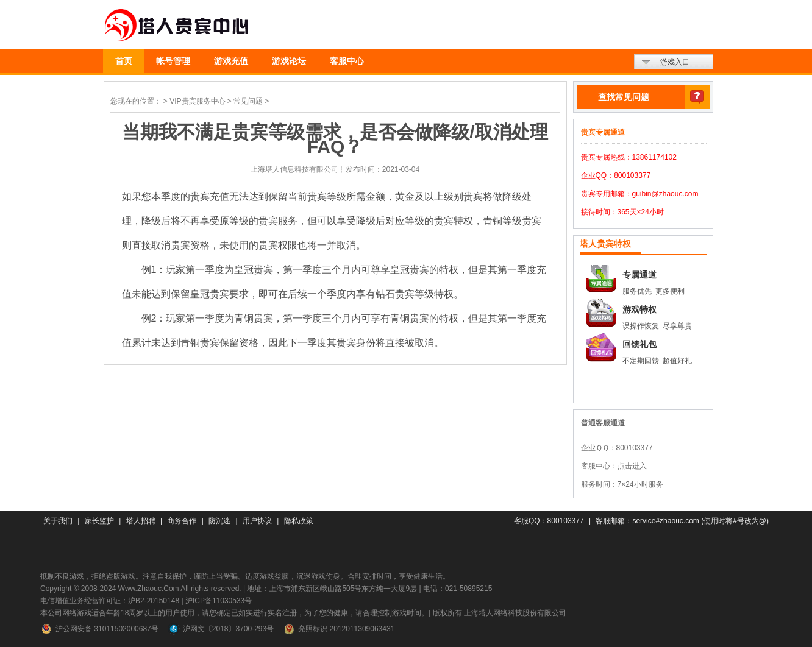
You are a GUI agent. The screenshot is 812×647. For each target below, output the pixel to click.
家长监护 (99, 521)
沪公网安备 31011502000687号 (99, 629)
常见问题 (248, 101)
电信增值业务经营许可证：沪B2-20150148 (110, 601)
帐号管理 (173, 61)
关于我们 (58, 521)
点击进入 (632, 466)
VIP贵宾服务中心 (197, 101)
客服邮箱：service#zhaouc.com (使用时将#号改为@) (682, 521)
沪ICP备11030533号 (219, 601)
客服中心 (347, 61)
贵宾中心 (177, 25)
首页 (124, 61)
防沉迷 (219, 521)
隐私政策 (299, 521)
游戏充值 (231, 61)
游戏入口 (675, 62)
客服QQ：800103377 (549, 521)
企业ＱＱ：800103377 (617, 448)
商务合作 (182, 521)
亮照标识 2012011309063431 (339, 629)
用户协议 (257, 521)
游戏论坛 (289, 61)
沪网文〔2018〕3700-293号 (221, 629)
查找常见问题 (624, 97)
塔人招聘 (141, 521)
